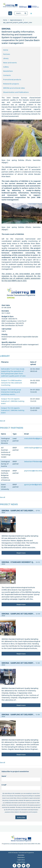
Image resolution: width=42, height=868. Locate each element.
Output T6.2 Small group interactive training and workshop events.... (11, 392)
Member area (32, 13)
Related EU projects (11, 84)
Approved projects (16, 20)
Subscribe (21, 817)
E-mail (4, 785)
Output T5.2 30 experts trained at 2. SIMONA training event (13, 410)
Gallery (6, 67)
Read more (21, 553)
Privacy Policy (21, 862)
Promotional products (12, 79)
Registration (21, 857)
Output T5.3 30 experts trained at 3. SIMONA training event (13, 401)
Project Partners (12, 428)
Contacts (7, 75)
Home (5, 20)
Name (4, 776)
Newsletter (21, 855)
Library (6, 58)
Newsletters (8, 71)
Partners (7, 54)
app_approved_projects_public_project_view (18, 22)
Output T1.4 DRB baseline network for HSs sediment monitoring (12, 383)
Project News (9, 504)
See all (3, 421)
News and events (10, 63)
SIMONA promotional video (14, 88)
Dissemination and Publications (16, 92)
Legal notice (21, 860)
